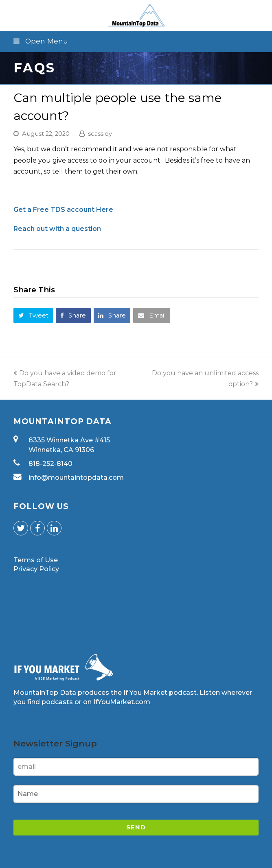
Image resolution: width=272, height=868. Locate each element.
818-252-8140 (50, 464)
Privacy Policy (36, 569)
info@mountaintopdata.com (76, 478)
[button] (136, 41)
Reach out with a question (57, 229)
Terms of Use (36, 560)
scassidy (100, 134)
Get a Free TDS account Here (63, 210)
